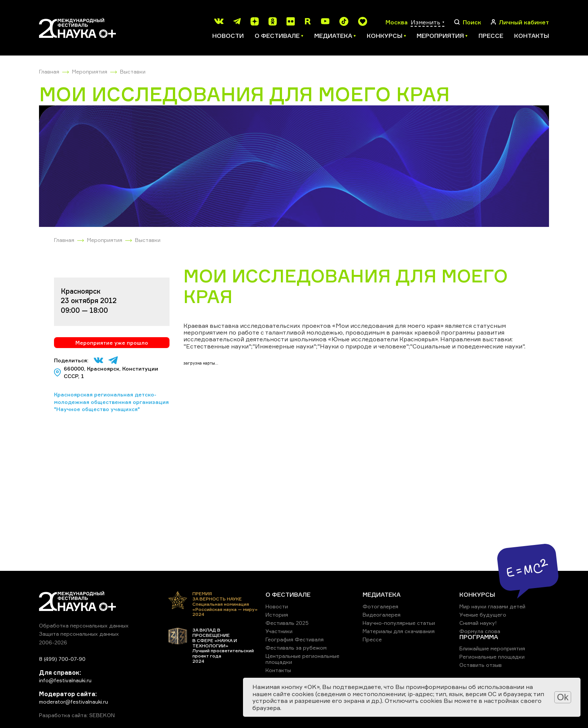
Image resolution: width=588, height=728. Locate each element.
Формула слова (480, 631)
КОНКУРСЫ (477, 594)
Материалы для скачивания (399, 631)
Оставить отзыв (481, 665)
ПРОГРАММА (479, 637)
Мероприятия (90, 71)
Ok (563, 697)
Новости (228, 36)
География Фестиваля (295, 639)
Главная (49, 71)
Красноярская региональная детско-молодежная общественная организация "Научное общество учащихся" (111, 402)
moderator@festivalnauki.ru (73, 702)
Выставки (133, 71)
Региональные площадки (492, 657)
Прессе (491, 36)
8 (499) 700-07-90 (62, 659)
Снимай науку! (478, 623)
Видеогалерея (382, 615)
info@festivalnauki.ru (65, 680)
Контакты (532, 36)
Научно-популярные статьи (399, 623)
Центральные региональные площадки (302, 659)
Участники (279, 631)
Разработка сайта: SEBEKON (77, 715)
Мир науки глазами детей (492, 606)
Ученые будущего (483, 615)
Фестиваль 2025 (287, 623)
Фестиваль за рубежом (296, 648)
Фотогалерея (380, 606)
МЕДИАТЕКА (382, 594)
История (277, 615)
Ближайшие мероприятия (492, 648)
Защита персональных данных (79, 634)
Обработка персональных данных (84, 625)
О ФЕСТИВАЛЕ (288, 594)
